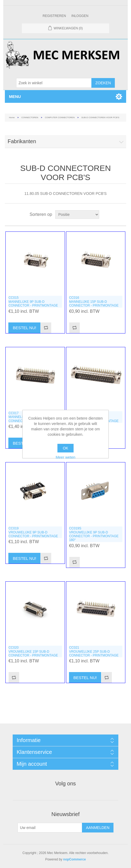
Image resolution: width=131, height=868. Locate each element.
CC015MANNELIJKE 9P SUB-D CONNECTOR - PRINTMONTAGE (33, 302)
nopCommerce (74, 859)
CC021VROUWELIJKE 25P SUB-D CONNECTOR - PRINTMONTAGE (94, 651)
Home (12, 117)
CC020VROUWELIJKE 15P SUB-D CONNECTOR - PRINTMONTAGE (33, 651)
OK (65, 448)
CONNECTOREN (30, 117)
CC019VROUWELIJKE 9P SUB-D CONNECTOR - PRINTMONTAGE (33, 532)
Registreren (54, 16)
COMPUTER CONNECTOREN (60, 117)
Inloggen (80, 16)
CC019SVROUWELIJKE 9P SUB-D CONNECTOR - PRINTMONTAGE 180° (94, 534)
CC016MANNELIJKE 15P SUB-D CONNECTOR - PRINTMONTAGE (94, 302)
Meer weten (65, 457)
